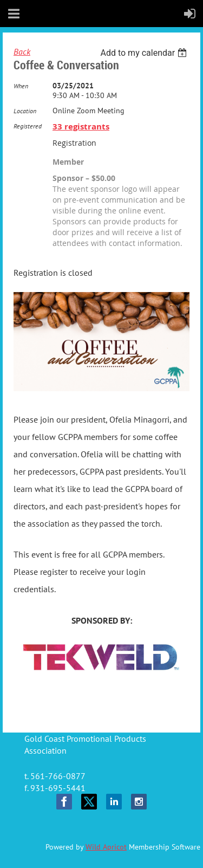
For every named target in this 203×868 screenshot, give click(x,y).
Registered (28, 126)
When (21, 86)
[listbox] (145, 53)
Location (25, 111)
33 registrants (81, 127)
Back (22, 51)
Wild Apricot (106, 847)
